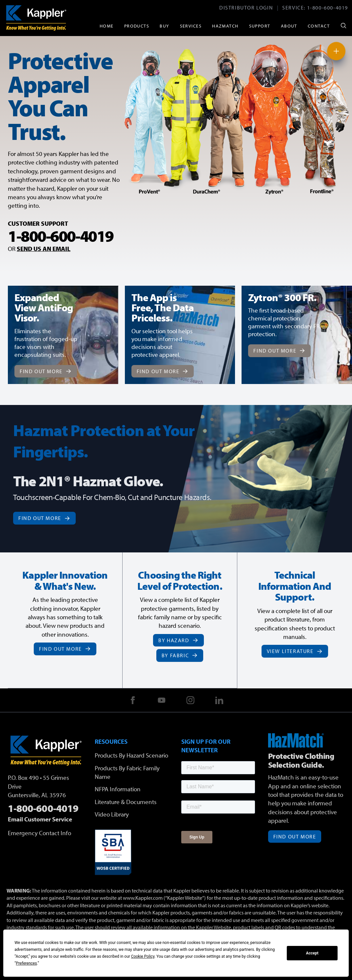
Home (107, 26)
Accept (312, 953)
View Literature (295, 651)
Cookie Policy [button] (143, 956)
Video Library (112, 814)
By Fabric (180, 655)
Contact (319, 26)
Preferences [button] (27, 963)
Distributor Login (246, 8)
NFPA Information (118, 789)
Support (260, 26)
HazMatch (225, 26)
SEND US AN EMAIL (44, 249)
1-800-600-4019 (328, 8)
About (289, 26)
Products (137, 26)
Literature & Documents (126, 802)
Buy (164, 26)
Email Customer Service (40, 819)
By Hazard (178, 640)
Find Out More (46, 371)
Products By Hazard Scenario (131, 755)
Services (191, 26)
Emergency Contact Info (39, 833)
